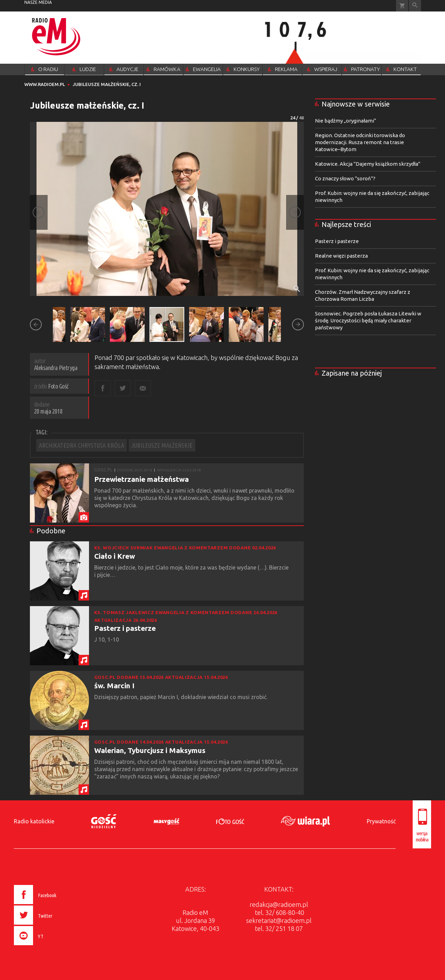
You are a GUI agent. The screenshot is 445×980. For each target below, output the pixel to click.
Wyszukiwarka (415, 6)
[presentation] (50, 946)
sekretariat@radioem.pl (279, 920)
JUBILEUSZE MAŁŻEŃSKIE (162, 445)
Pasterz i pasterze (125, 628)
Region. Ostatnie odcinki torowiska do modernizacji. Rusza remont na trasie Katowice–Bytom (360, 142)
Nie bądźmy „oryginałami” (346, 121)
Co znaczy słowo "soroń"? (345, 178)
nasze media (38, 2)
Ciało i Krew (115, 556)
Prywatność (381, 821)
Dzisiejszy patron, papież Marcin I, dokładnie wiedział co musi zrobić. (182, 697)
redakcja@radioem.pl (279, 904)
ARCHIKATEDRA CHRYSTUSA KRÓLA (82, 445)
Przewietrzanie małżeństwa (141, 479)
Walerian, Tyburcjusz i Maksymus (150, 750)
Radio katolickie (34, 821)
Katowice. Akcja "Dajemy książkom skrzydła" (368, 164)
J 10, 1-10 (107, 640)
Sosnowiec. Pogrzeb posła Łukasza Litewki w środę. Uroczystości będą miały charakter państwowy (368, 320)
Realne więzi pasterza (341, 256)
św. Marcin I (114, 685)
